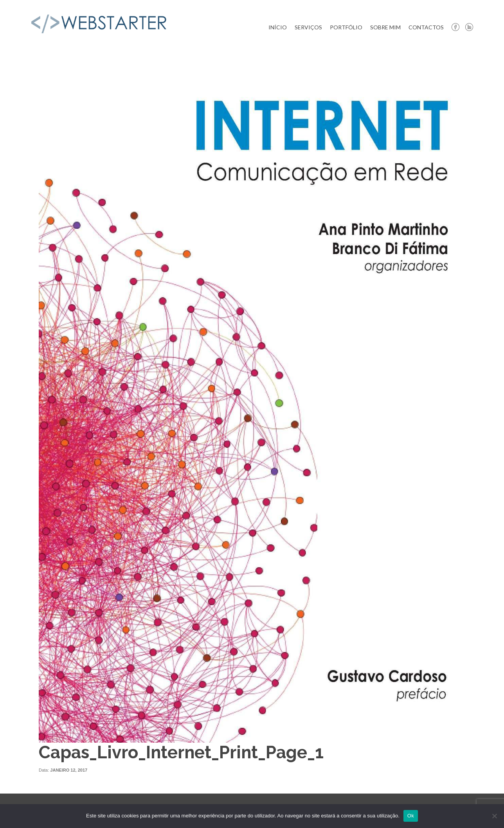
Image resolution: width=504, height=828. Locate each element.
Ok (411, 816)
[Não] (494, 816)
